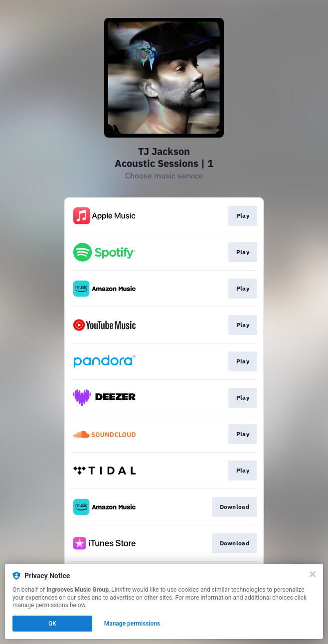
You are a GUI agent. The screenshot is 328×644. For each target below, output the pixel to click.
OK (52, 624)
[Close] (313, 574)
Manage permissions (132, 624)
